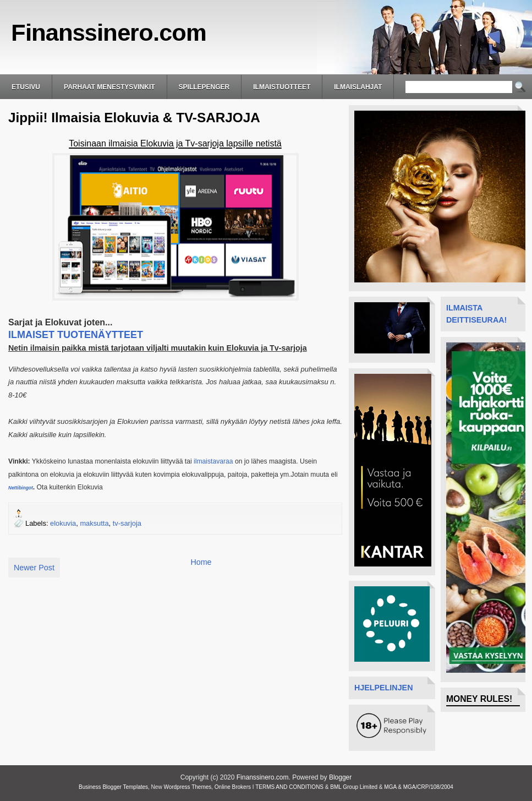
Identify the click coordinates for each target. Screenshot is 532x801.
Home (201, 562)
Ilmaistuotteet (282, 87)
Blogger (340, 777)
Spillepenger (204, 87)
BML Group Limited (354, 787)
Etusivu (26, 87)
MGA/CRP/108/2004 (428, 787)
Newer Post (34, 568)
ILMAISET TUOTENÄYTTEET (76, 335)
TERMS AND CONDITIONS (289, 787)
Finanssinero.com (109, 32)
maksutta (94, 523)
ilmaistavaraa (213, 461)
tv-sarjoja (127, 523)
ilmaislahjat (358, 87)
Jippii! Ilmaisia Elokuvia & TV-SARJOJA (134, 118)
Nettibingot (21, 488)
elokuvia (63, 523)
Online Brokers (233, 787)
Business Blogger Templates (113, 787)
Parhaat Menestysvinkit (109, 87)
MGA (390, 787)
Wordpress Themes (187, 787)
